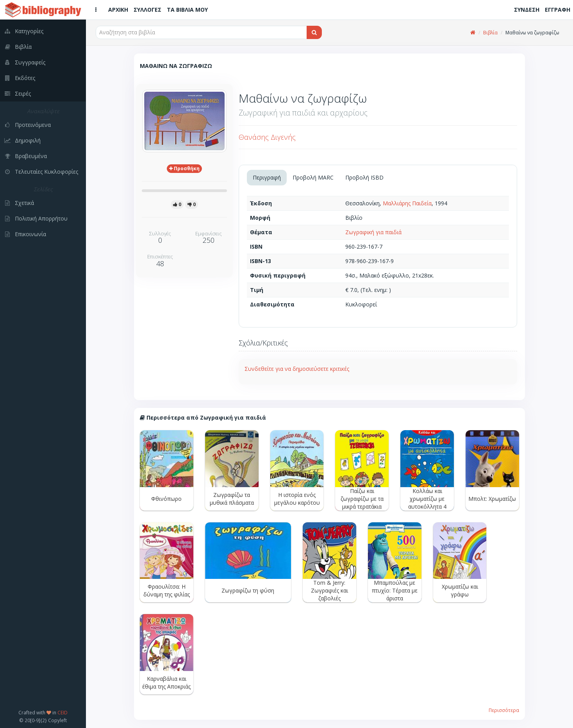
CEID (62, 712)
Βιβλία (490, 33)
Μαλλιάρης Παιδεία (407, 203)
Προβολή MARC (313, 177)
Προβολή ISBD (364, 177)
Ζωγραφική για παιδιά (373, 232)
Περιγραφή (267, 177)
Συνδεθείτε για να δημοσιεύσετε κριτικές (297, 369)
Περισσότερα (504, 710)
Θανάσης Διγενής (267, 137)
